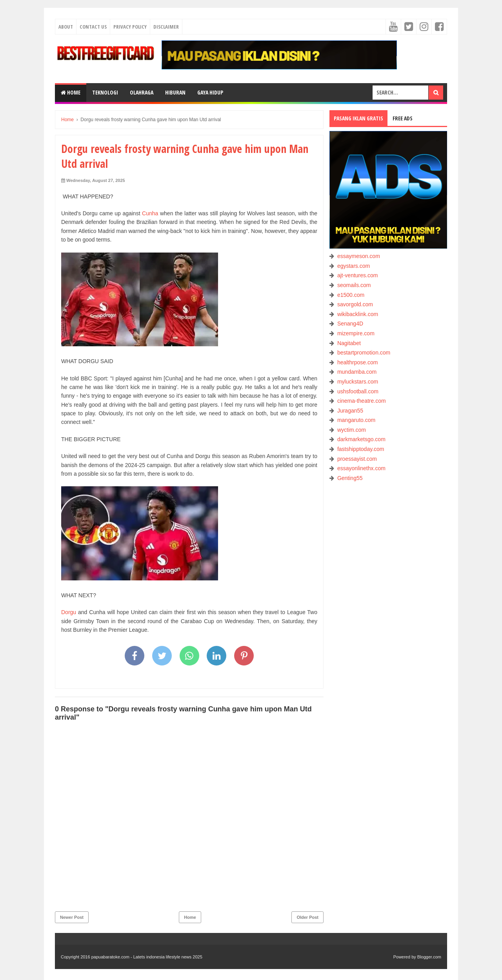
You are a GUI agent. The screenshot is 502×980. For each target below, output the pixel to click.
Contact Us (93, 27)
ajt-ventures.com (357, 275)
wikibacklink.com (358, 314)
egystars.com (354, 266)
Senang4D (350, 324)
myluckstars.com (358, 382)
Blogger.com (429, 957)
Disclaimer (166, 27)
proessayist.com (357, 459)
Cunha (150, 213)
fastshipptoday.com (361, 449)
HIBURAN (175, 92)
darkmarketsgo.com (361, 439)
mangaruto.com (356, 420)
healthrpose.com (358, 362)
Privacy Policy (130, 27)
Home (71, 92)
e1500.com (351, 295)
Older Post (307, 917)
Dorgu (69, 612)
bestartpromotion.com (364, 353)
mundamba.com (357, 372)
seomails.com (354, 285)
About (66, 27)
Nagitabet (349, 343)
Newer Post (72, 917)
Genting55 (350, 478)
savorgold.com (355, 304)
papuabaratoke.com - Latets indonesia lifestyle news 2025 (147, 957)
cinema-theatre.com (362, 401)
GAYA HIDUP (210, 92)
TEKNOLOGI (105, 92)
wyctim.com (352, 430)
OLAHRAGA (142, 92)
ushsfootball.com (358, 391)
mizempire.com (356, 333)
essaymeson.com (359, 256)
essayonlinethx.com (361, 468)
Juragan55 (350, 411)
